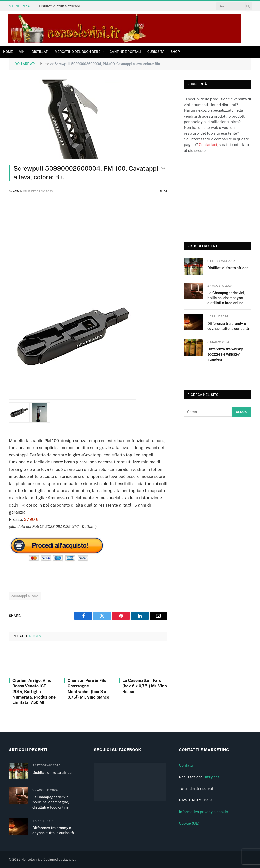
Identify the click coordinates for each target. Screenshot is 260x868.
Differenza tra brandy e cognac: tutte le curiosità (228, 326)
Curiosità (156, 52)
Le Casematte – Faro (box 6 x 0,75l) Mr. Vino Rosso (145, 686)
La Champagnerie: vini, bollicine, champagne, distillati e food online (226, 298)
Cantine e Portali (125, 52)
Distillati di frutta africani (59, 6)
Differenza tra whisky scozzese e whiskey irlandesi (225, 354)
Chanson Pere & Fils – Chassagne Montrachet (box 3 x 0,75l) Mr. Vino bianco (88, 689)
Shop (175, 52)
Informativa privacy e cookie (203, 812)
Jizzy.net (212, 777)
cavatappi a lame (25, 596)
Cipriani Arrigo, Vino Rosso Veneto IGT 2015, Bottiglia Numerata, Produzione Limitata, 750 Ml (34, 692)
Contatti (186, 765)
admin (18, 191)
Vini (22, 52)
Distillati (40, 52)
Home (8, 52)
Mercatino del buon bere (78, 52)
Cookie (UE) (189, 823)
